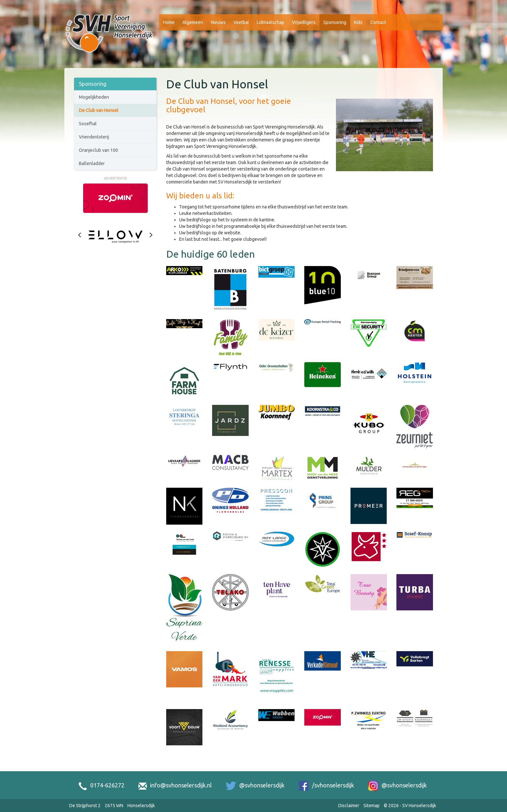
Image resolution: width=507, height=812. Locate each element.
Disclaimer (349, 806)
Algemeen (193, 22)
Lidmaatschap (270, 22)
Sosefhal (88, 124)
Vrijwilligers (304, 22)
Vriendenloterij (94, 137)
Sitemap (372, 806)
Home (169, 22)
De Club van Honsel (99, 110)
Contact (378, 22)
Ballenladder (92, 163)
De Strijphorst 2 (85, 806)
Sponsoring (335, 22)
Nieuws (218, 22)
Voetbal (241, 22)
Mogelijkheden (94, 97)
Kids (358, 22)
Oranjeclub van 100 (98, 150)
